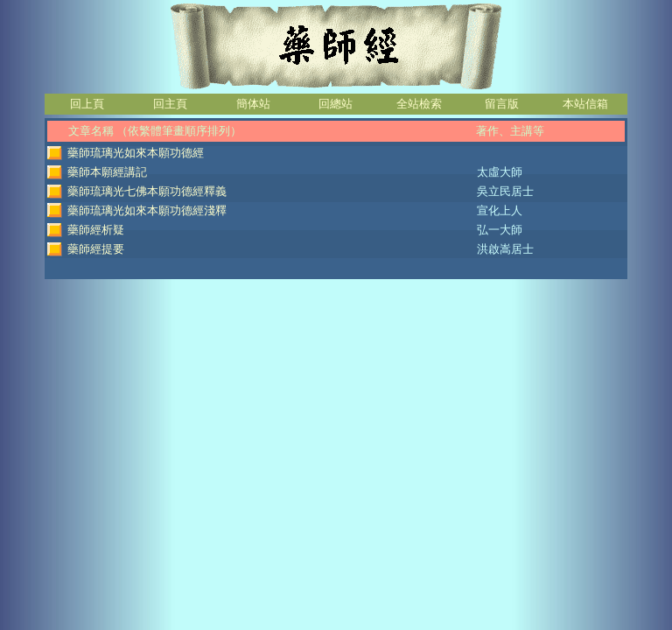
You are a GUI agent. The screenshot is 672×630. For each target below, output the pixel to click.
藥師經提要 (96, 249)
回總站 (336, 104)
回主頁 (170, 104)
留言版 (502, 104)
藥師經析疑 (96, 230)
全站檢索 (419, 104)
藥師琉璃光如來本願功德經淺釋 (147, 210)
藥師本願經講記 (107, 172)
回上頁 (87, 104)
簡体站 (253, 104)
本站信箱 (585, 104)
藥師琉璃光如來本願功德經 (136, 153)
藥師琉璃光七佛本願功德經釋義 (147, 191)
